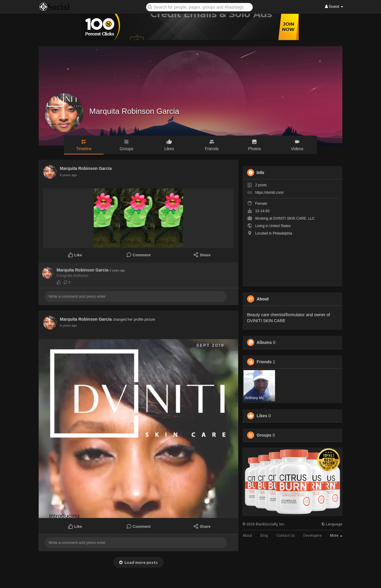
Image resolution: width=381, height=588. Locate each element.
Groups (264, 435)
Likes (262, 416)
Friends (264, 362)
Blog (264, 536)
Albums (264, 342)
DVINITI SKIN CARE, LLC (294, 218)
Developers (313, 536)
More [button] (336, 536)
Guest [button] (334, 6)
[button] (199, 7)
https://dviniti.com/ (269, 193)
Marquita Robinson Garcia (134, 111)
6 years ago (68, 175)
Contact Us (286, 536)
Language (332, 524)
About (247, 536)
